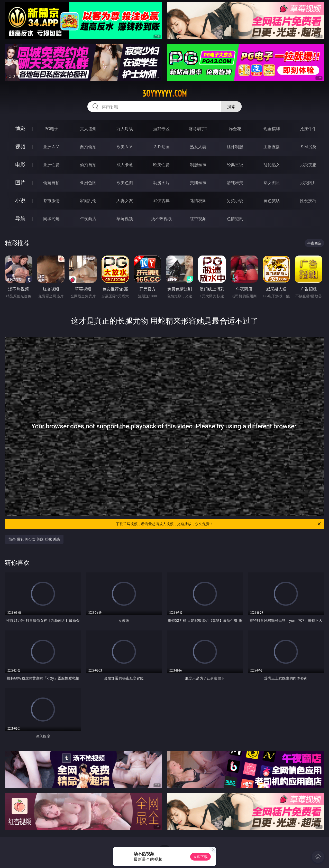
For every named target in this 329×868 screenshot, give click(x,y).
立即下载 (200, 857)
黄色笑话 (272, 201)
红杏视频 (198, 219)
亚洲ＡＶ (51, 147)
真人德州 (88, 129)
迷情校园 (198, 201)
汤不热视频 (161, 219)
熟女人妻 (198, 147)
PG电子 (51, 129)
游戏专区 (161, 129)
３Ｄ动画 (161, 147)
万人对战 (125, 129)
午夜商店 (88, 219)
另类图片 (308, 183)
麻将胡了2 (198, 129)
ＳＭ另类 (308, 147)
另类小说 (235, 201)
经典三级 (235, 165)
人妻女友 (125, 201)
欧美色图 (125, 183)
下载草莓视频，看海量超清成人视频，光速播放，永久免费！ (219, 524)
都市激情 (51, 201)
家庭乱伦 (88, 201)
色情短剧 (235, 219)
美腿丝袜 (198, 183)
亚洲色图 (88, 183)
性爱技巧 (308, 201)
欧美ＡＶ (125, 147)
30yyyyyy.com (164, 93)
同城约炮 (51, 219)
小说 (20, 200)
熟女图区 (272, 183)
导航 (20, 218)
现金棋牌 (272, 129)
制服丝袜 (198, 165)
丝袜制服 (235, 147)
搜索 (231, 107)
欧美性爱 (161, 165)
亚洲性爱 (51, 165)
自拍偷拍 (88, 147)
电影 (20, 164)
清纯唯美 (235, 183)
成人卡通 (125, 165)
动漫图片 (161, 183)
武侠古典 (161, 201)
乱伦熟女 (272, 165)
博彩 (20, 129)
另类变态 (308, 165)
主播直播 (272, 147)
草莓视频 (125, 219)
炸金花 (235, 129)
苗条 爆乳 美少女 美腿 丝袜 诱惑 (34, 539)
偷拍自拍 (88, 165)
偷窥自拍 (51, 183)
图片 (20, 182)
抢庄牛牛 (308, 129)
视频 (20, 147)
